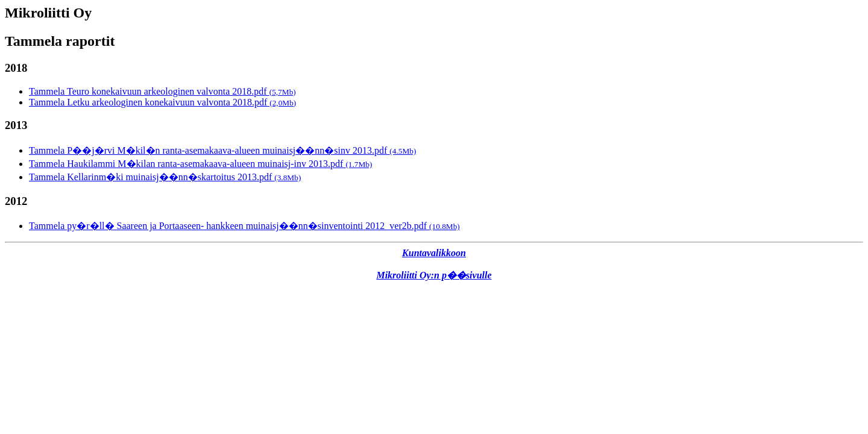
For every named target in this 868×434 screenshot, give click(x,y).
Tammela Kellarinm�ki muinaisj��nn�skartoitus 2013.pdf (165, 177)
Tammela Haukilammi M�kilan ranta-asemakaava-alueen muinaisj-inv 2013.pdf (200, 164)
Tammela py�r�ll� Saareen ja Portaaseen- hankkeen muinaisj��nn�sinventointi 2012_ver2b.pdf (244, 226)
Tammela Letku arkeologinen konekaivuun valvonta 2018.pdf (162, 102)
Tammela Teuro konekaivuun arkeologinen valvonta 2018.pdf (162, 91)
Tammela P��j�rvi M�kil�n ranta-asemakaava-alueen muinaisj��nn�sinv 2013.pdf (222, 150)
